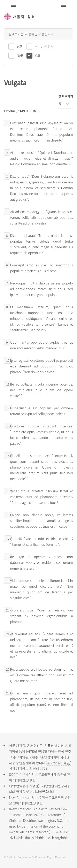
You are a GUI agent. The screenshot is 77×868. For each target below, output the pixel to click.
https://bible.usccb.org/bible (47, 838)
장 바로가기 (66, 96)
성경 (20, 46)
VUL (38, 55)
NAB (20, 55)
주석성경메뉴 (13, 7)
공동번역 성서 (44, 46)
